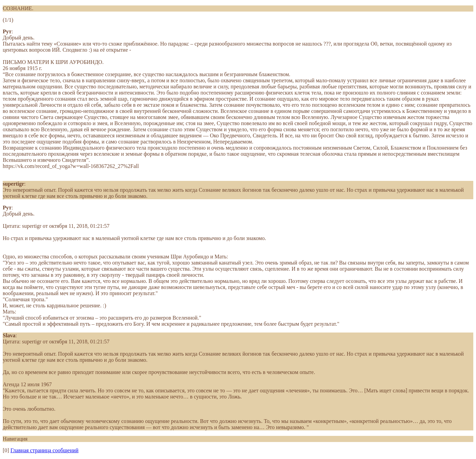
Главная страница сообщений (45, 450)
